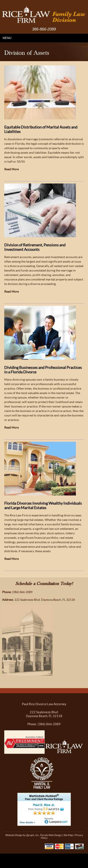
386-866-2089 (44, 29)
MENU (7, 38)
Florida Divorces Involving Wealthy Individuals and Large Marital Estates (43, 505)
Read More (11, 169)
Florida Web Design (51, 835)
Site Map (68, 835)
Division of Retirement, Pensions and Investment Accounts (35, 247)
